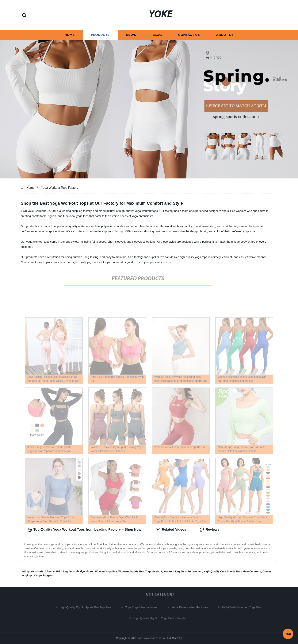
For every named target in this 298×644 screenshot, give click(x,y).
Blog (157, 35)
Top (288, 634)
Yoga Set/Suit (154, 571)
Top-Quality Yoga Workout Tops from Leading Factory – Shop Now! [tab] (85, 530)
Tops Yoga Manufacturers (145, 607)
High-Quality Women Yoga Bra (245, 607)
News (131, 35)
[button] (24, 15)
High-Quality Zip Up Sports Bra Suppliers (89, 607)
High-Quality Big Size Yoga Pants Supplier (163, 618)
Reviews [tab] (209, 530)
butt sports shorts (32, 571)
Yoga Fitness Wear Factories (193, 607)
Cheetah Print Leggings (60, 571)
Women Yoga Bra (106, 571)
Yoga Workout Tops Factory (60, 188)
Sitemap (177, 638)
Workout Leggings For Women (183, 571)
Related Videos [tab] (171, 530)
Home (69, 35)
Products (100, 35)
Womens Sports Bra (131, 571)
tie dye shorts (85, 571)
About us (225, 35)
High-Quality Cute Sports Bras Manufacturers (232, 571)
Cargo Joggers (43, 575)
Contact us (189, 35)
